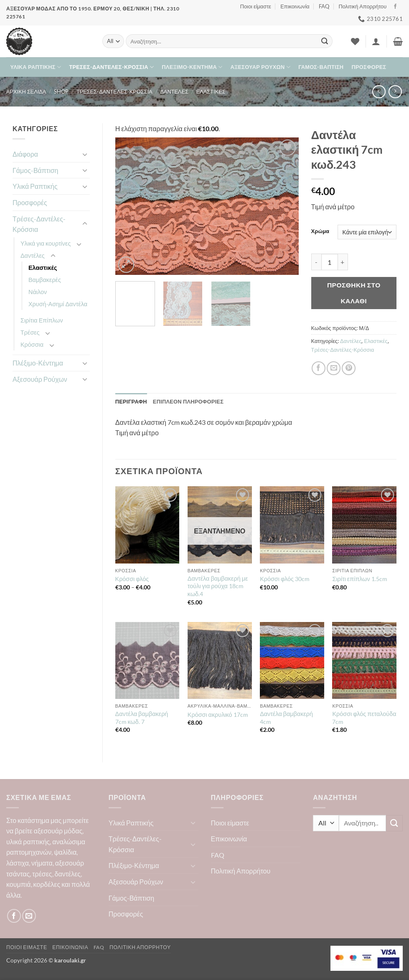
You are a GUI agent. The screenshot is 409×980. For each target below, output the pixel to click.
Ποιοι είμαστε (256, 6)
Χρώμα (320, 231)
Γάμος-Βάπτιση (321, 67)
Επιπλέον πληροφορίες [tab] (188, 401)
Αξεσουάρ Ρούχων (260, 67)
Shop (61, 91)
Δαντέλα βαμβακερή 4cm (286, 718)
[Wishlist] (355, 41)
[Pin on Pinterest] (349, 368)
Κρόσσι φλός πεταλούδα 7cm (364, 718)
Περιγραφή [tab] (131, 401)
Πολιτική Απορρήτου (362, 6)
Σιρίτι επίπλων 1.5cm (359, 579)
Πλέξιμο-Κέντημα (192, 67)
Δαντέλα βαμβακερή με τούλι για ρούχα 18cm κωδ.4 (218, 586)
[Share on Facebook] (319, 368)
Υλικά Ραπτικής (36, 67)
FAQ (324, 6)
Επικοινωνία (295, 6)
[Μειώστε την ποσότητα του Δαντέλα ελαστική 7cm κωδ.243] (316, 262)
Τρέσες (30, 332)
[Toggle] (85, 154)
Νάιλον (38, 292)
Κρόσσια (32, 344)
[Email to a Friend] (334, 368)
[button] (376, 41)
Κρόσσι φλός (132, 579)
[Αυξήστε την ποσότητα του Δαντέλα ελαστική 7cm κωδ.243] (343, 262)
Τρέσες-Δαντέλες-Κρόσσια (111, 67)
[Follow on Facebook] (395, 7)
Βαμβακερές (45, 280)
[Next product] (379, 92)
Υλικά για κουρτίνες (46, 243)
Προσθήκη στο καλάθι (354, 293)
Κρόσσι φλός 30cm (285, 579)
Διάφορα (25, 154)
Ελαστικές (211, 91)
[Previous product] (395, 92)
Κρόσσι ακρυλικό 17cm (218, 715)
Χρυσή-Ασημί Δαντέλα (58, 304)
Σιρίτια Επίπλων (42, 320)
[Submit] (325, 41)
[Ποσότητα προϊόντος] (330, 262)
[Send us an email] (29, 916)
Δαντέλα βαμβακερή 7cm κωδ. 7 (142, 718)
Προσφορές (369, 67)
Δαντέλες (174, 91)
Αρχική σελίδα (26, 91)
